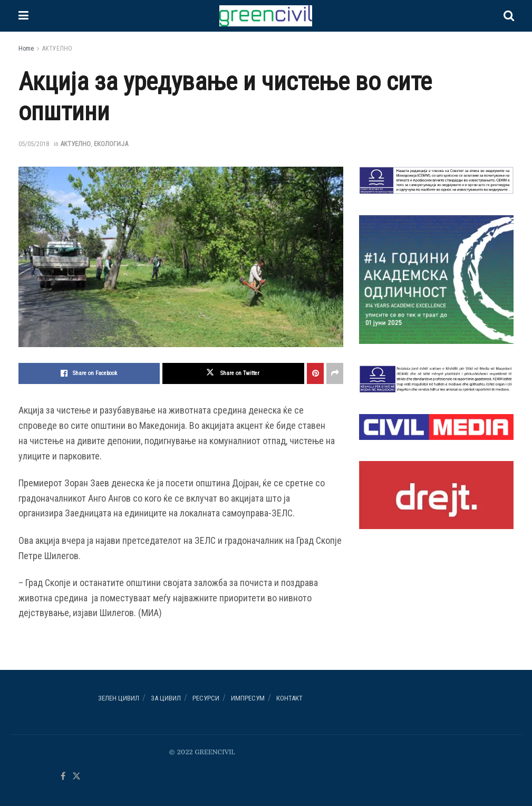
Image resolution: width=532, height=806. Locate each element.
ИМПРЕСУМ (248, 698)
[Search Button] (509, 16)
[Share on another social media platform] (335, 373)
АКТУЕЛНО (57, 49)
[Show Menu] (23, 16)
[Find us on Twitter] (76, 777)
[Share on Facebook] (89, 373)
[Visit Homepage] (266, 16)
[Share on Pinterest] (315, 373)
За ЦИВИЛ (166, 698)
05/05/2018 (34, 144)
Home (26, 49)
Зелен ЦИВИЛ (119, 698)
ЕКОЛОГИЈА (111, 144)
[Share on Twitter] (233, 373)
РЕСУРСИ (206, 698)
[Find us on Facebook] (63, 777)
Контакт (289, 698)
